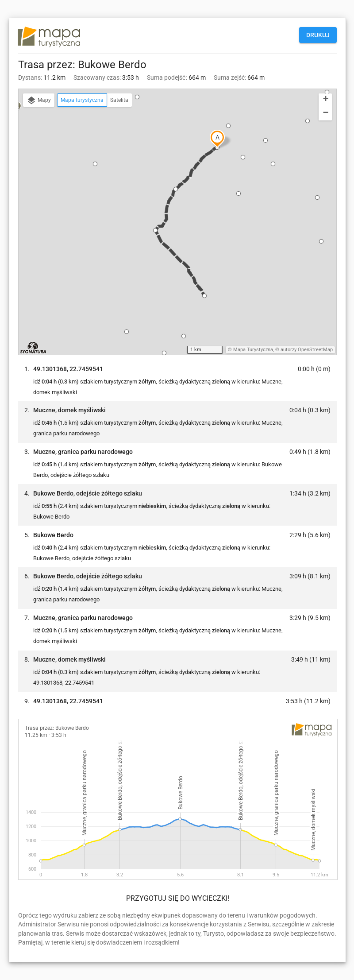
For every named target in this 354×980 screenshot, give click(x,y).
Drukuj (318, 35)
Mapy (39, 101)
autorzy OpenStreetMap (307, 350)
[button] (95, 164)
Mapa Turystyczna (253, 350)
